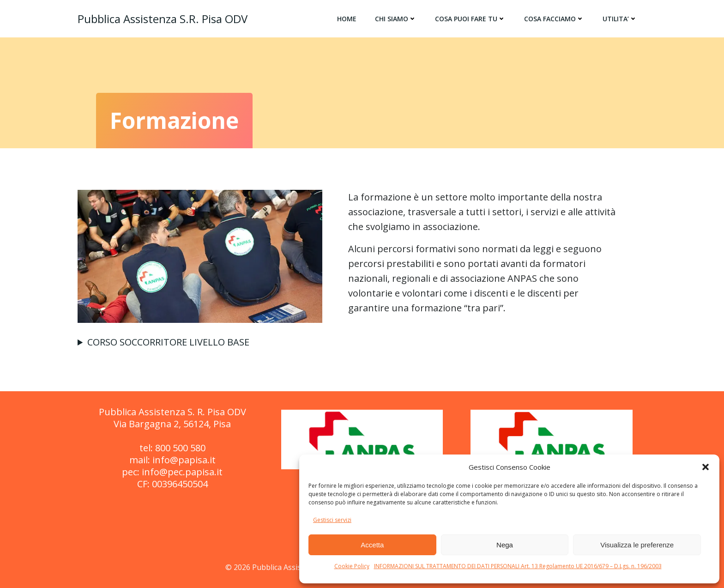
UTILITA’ (620, 19)
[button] (706, 467)
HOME (347, 19)
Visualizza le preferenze (637, 545)
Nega (505, 545)
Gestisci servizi (332, 520)
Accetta (372, 545)
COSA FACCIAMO (554, 19)
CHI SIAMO (396, 19)
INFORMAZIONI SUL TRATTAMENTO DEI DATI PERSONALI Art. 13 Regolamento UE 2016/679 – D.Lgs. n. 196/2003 (518, 566)
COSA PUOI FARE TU (470, 19)
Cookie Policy (352, 566)
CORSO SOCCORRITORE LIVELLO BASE (168, 342)
